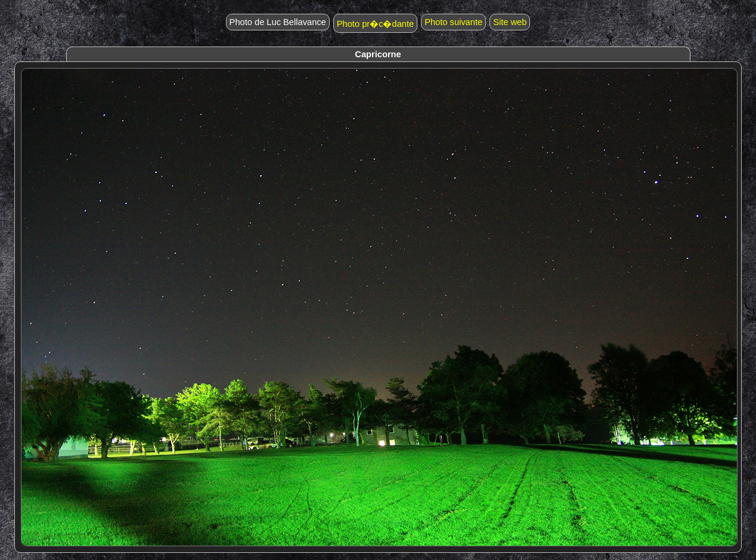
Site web (510, 22)
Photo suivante (453, 22)
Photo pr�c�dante (375, 24)
